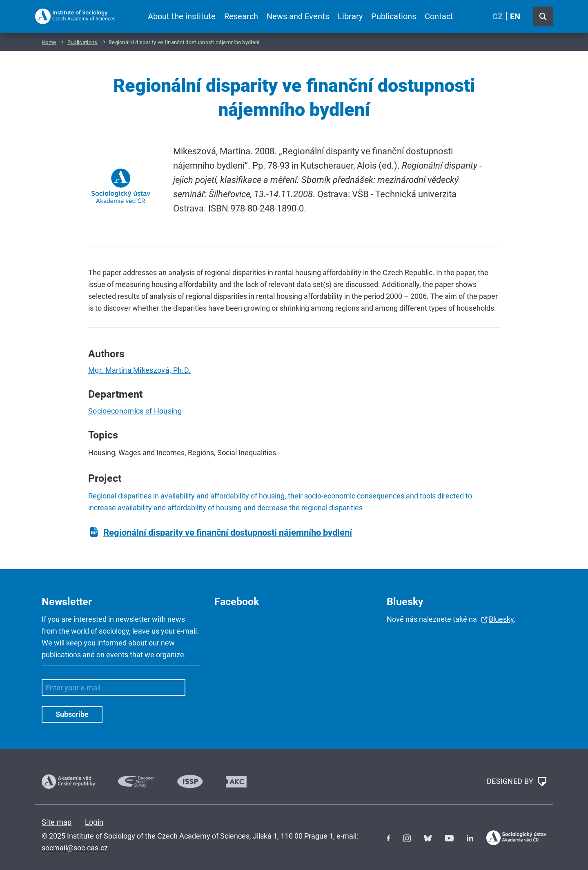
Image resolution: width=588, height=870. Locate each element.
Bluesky (501, 619)
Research (241, 16)
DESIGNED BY (517, 782)
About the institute (182, 16)
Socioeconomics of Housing (135, 411)
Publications (394, 16)
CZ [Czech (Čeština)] (498, 16)
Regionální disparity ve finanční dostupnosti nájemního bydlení (228, 533)
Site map (57, 822)
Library (350, 16)
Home (49, 42)
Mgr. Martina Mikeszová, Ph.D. (139, 370)
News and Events (298, 16)
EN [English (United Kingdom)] (515, 16)
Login (94, 822)
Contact (439, 16)
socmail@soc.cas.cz (75, 848)
